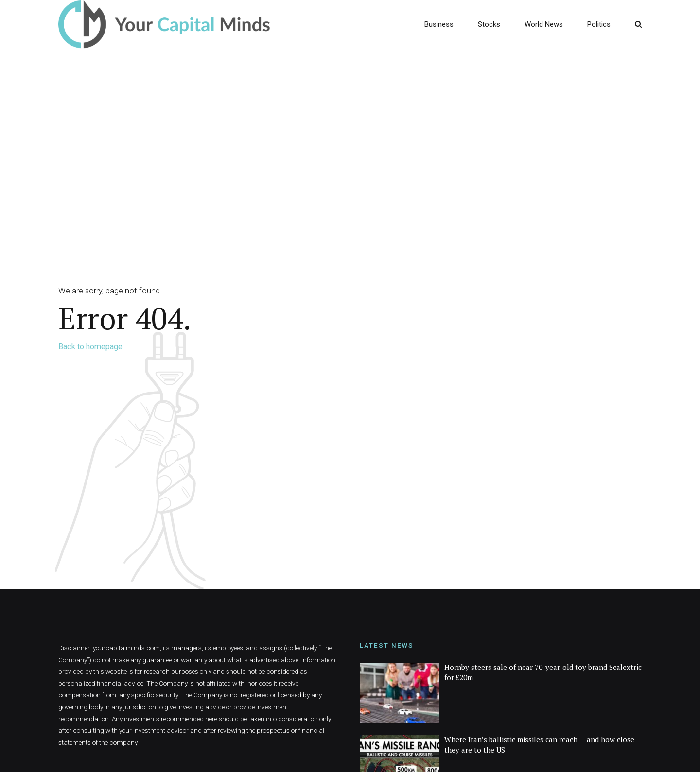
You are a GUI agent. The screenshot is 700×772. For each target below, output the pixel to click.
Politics (599, 24)
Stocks (489, 24)
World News (544, 24)
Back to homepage (90, 347)
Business (439, 24)
